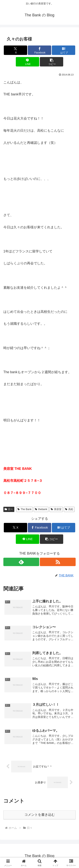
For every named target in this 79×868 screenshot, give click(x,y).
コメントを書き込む (40, 815)
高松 (69, 509)
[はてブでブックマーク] (64, 50)
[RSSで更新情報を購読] (58, 562)
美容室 (56, 509)
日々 (9, 509)
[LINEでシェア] (27, 62)
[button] (52, 62)
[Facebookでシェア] (39, 50)
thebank (41, 509)
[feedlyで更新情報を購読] (21, 562)
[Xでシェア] (15, 50)
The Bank (24, 509)
